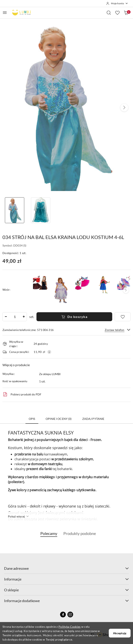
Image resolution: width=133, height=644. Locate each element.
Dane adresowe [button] (66, 568)
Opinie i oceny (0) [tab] (59, 419)
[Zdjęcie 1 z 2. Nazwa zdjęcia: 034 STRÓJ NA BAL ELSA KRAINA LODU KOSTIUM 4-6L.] (15, 210)
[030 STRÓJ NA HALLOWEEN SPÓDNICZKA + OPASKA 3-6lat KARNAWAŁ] (40, 283)
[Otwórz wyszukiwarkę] (109, 13)
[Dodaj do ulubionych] (123, 317)
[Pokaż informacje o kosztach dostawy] (49, 352)
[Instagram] (70, 615)
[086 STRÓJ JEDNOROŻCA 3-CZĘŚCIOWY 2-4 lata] (82, 283)
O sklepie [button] (66, 590)
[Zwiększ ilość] (24, 317)
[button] (124, 108)
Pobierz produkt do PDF (22, 394)
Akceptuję (120, 633)
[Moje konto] (117, 3)
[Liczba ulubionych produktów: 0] (117, 13)
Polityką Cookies (69, 627)
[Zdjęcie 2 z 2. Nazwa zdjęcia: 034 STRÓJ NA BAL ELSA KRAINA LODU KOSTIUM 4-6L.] (40, 210)
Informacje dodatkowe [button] (66, 601)
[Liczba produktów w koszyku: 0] (126, 13)
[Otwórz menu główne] (5, 13)
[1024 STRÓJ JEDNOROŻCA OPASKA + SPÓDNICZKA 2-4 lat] (124, 283)
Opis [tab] (32, 419)
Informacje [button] (66, 579)
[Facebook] (63, 615)
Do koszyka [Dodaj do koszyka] (74, 317)
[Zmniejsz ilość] (6, 317)
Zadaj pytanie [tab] (93, 419)
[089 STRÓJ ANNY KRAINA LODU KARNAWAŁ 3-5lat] (103, 285)
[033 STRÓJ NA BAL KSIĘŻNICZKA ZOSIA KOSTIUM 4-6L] (61, 290)
